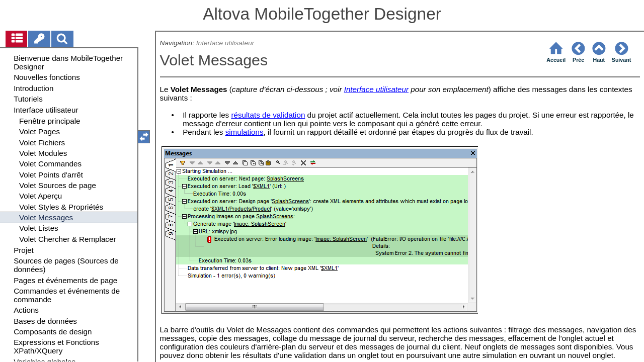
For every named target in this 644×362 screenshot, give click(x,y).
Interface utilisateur (225, 43)
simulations (245, 132)
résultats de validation (268, 115)
